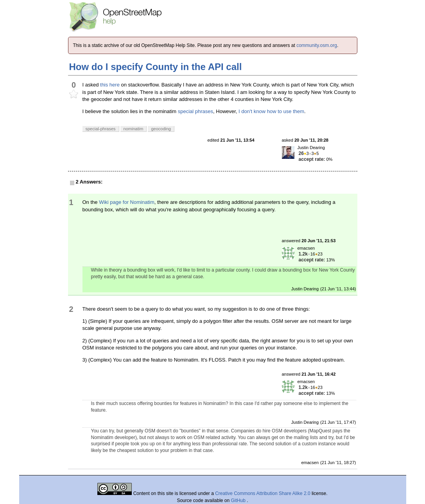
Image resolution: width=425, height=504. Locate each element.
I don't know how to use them (271, 111)
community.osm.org (317, 45)
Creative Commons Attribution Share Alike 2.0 (263, 493)
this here (110, 85)
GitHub (239, 500)
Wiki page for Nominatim (127, 202)
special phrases (195, 111)
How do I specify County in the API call (156, 67)
